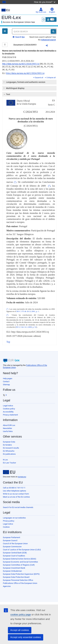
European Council (10, 540)
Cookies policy (9, 409)
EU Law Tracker (9, 463)
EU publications (9, 454)
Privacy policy (9, 521)
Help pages (8, 378)
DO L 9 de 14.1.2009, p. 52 (26, 327)
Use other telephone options (14, 491)
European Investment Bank (14, 568)
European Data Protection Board (16, 577)
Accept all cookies (20, 630)
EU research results (11, 448)
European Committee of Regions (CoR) (19, 565)
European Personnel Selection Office (18, 580)
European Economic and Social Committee (20, 562)
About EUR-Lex (9, 425)
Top (8, 342)
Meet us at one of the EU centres (16, 497)
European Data (9, 442)
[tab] (29, 82)
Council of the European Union (15, 544)
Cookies (6, 527)
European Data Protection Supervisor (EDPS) (21, 574)
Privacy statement (10, 415)
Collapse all (50, 78)
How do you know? (45, 2)
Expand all (38, 78)
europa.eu (22, 477)
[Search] (53, 31)
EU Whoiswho (9, 451)
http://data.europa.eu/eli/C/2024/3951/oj (21, 64)
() (15, 182)
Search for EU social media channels (18, 507)
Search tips (19, 37)
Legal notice (8, 406)
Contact (6, 382)
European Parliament (11, 537)
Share (48, 46)
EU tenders (7, 445)
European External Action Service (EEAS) (20, 559)
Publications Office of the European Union (20, 583)
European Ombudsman (12, 571)
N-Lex (5, 460)
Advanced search (48, 40)
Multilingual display (14, 88)
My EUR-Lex (41, 10)
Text (7, 94)
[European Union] (9, 472)
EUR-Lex (11, 17)
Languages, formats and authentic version (24, 82)
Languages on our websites (14, 518)
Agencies (7, 586)
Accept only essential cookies (26, 637)
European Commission (12, 547)
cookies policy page (21, 615)
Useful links (8, 431)
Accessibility (8, 412)
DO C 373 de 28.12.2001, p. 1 (28, 311)
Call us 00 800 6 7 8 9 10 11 (14, 488)
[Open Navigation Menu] (5, 31)
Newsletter (7, 428)
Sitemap (6, 385)
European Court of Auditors (14, 556)
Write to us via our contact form (16, 494)
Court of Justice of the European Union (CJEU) (22, 550)
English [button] (52, 10)
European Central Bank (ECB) (15, 553)
